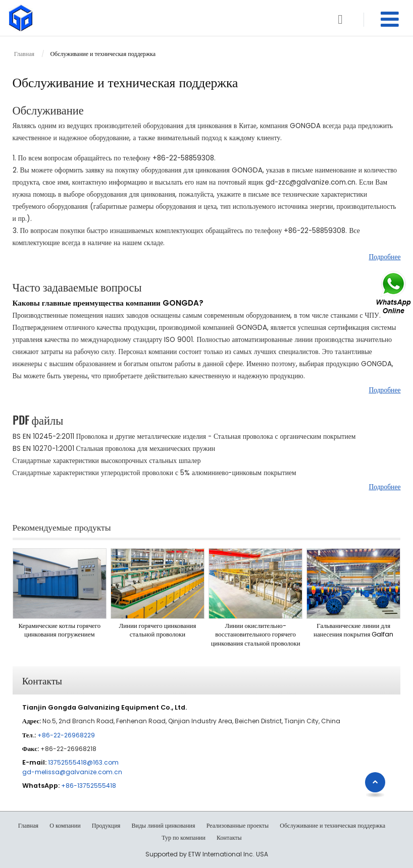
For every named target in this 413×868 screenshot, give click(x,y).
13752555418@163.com (83, 762)
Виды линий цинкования (164, 826)
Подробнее (384, 257)
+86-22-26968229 (66, 735)
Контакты (42, 680)
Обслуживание (48, 109)
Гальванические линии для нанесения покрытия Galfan (353, 630)
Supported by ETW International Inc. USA (207, 854)
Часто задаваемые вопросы (77, 286)
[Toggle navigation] (390, 19)
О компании (65, 826)
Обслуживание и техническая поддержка (332, 826)
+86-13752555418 (89, 786)
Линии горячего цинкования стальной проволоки (158, 630)
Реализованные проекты (238, 826)
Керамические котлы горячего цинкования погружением (59, 630)
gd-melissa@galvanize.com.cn (72, 772)
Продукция (106, 826)
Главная (24, 54)
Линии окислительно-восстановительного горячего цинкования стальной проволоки (256, 634)
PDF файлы (38, 419)
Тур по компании (184, 838)
